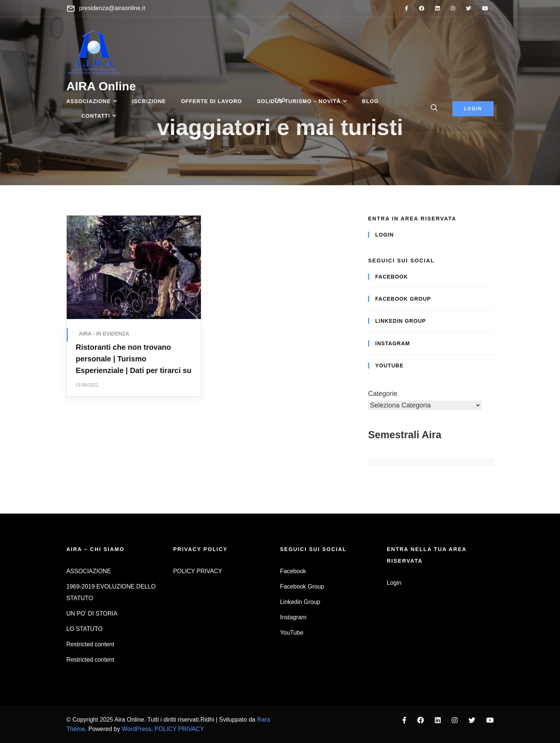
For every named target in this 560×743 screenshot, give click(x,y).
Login (384, 235)
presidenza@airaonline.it (112, 8)
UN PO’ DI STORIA (92, 613)
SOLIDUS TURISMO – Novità (299, 101)
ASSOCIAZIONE (89, 101)
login (473, 109)
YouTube (389, 366)
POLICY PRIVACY (198, 571)
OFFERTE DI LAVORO (212, 101)
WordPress (137, 729)
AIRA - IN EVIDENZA (104, 334)
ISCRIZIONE (149, 101)
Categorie (383, 394)
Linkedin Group (401, 321)
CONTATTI (96, 116)
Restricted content (90, 644)
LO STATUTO (85, 629)
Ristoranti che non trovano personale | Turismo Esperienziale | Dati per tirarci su (134, 359)
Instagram (393, 343)
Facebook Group (403, 299)
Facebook (392, 277)
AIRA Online (101, 86)
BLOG (370, 101)
